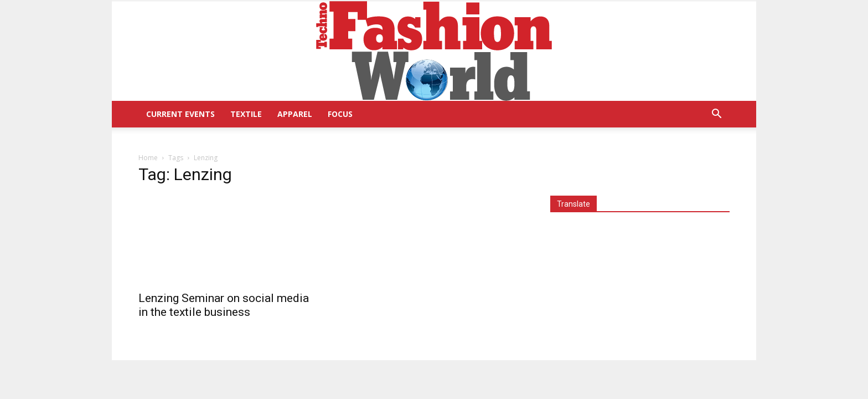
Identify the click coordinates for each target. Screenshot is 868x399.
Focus (340, 114)
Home (148, 158)
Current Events (180, 114)
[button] (716, 115)
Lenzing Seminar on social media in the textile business (224, 305)
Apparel (295, 114)
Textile (246, 114)
